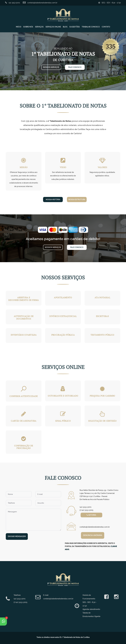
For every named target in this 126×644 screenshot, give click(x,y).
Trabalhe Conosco (91, 27)
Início (19, 27)
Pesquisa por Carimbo (102, 396)
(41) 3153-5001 (13, 3)
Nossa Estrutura (77, 200)
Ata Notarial (102, 297)
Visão (63, 167)
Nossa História (53, 200)
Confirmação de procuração (24, 447)
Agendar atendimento (91, 609)
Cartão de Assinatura (24, 421)
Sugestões (75, 27)
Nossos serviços (51, 67)
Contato (106, 27)
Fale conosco (75, 67)
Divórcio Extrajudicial (63, 316)
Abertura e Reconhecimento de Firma (24, 299)
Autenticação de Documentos (24, 317)
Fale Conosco (77, 247)
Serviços (39, 27)
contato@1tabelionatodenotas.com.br (40, 3)
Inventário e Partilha (24, 335)
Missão (24, 167)
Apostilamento (63, 297)
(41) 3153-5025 (86, 510)
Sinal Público (63, 421)
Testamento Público (102, 335)
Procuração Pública (63, 335)
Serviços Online (53, 27)
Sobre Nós (28, 27)
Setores (91, 515)
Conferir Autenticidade (24, 396)
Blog (65, 27)
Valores (102, 167)
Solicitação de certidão (102, 421)
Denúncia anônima (93, 535)
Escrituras (102, 316)
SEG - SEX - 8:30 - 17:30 (110, 3)
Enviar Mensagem (17, 536)
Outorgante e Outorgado (63, 396)
